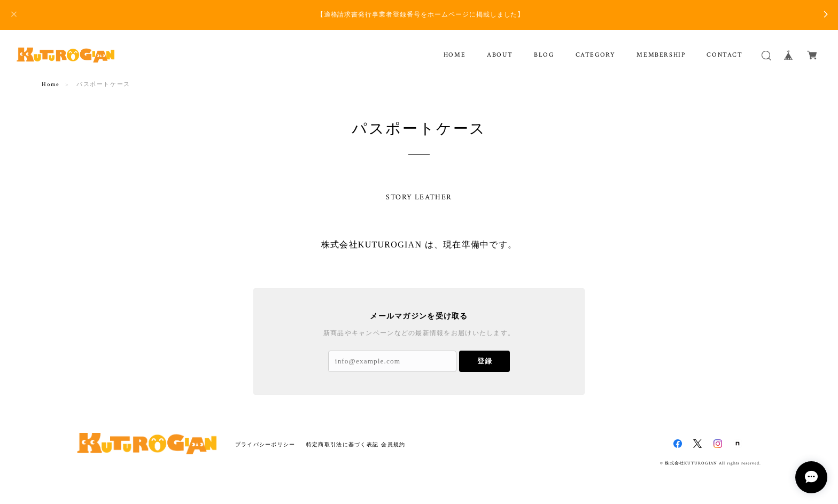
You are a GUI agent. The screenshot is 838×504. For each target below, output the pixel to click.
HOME (455, 55)
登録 (485, 361)
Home (51, 84)
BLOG (544, 55)
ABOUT (500, 55)
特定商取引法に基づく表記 (342, 444)
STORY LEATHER (419, 197)
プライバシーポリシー (265, 444)
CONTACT (724, 55)
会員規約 (393, 444)
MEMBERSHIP (661, 55)
